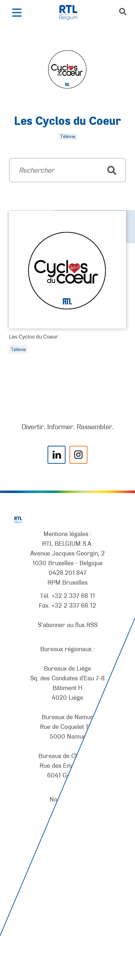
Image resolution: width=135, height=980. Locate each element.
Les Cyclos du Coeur (67, 122)
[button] (17, 13)
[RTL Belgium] (72, 13)
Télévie (18, 349)
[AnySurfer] (68, 948)
